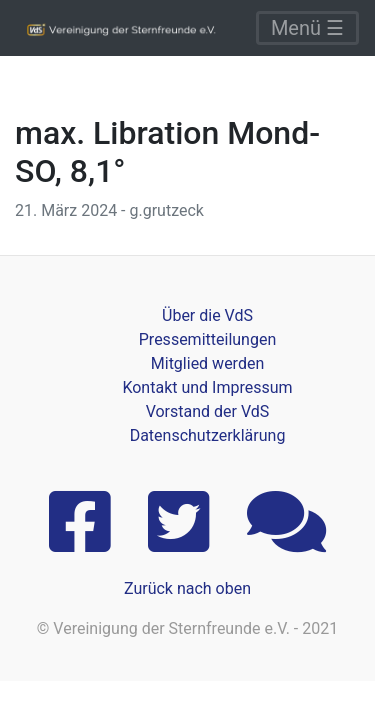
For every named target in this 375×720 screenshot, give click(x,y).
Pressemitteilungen (207, 339)
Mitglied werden (207, 363)
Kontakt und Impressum (207, 387)
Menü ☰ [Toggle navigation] (307, 28)
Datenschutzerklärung (208, 435)
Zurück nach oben (187, 588)
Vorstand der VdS (208, 411)
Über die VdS (207, 315)
